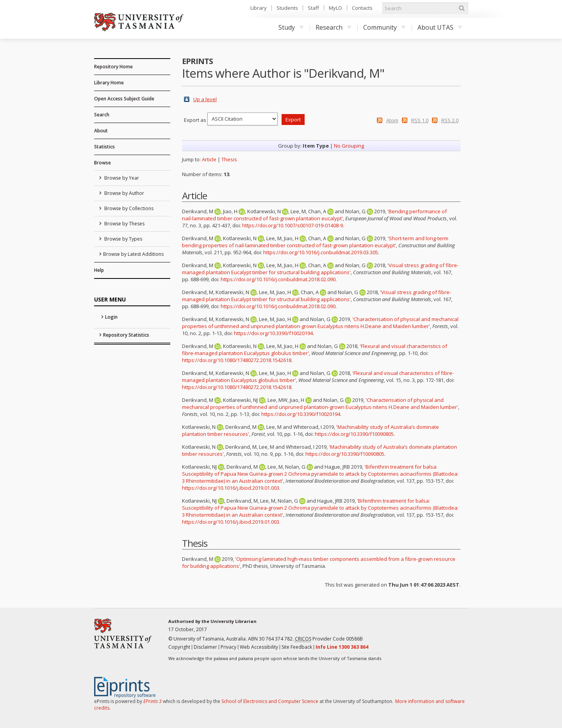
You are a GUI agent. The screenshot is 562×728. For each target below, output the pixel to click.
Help (99, 270)
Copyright (179, 647)
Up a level (205, 99)
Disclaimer (205, 647)
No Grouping (349, 146)
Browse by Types (123, 239)
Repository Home (113, 67)
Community (384, 27)
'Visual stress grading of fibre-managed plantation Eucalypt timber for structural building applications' (320, 269)
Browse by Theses (124, 224)
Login (111, 317)
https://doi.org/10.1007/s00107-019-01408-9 (293, 225)
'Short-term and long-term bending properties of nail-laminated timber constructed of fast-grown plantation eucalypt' (315, 242)
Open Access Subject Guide (124, 99)
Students (287, 8)
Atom (392, 120)
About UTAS (440, 27)
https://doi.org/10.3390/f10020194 (273, 333)
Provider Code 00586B (329, 639)
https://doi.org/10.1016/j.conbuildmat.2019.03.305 (321, 252)
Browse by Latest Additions (133, 254)
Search (102, 115)
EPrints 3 (153, 701)
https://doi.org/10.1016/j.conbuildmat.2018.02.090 (278, 279)
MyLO (335, 8)
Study (291, 27)
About (101, 131)
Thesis (229, 159)
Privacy (228, 647)
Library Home (109, 83)
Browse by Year (121, 178)
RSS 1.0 (420, 120)
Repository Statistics (126, 335)
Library (259, 8)
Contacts (362, 8)
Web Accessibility (259, 647)
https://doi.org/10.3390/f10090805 (354, 434)
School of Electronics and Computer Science (270, 701)
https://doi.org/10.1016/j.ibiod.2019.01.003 (231, 488)
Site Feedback (297, 647)
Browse (103, 163)
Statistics (104, 147)
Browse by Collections (128, 208)
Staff (313, 8)
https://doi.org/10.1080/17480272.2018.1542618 (237, 360)
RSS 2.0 (450, 120)
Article (209, 159)
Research (334, 27)
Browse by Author (124, 193)
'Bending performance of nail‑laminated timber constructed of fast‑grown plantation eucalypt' (314, 215)
